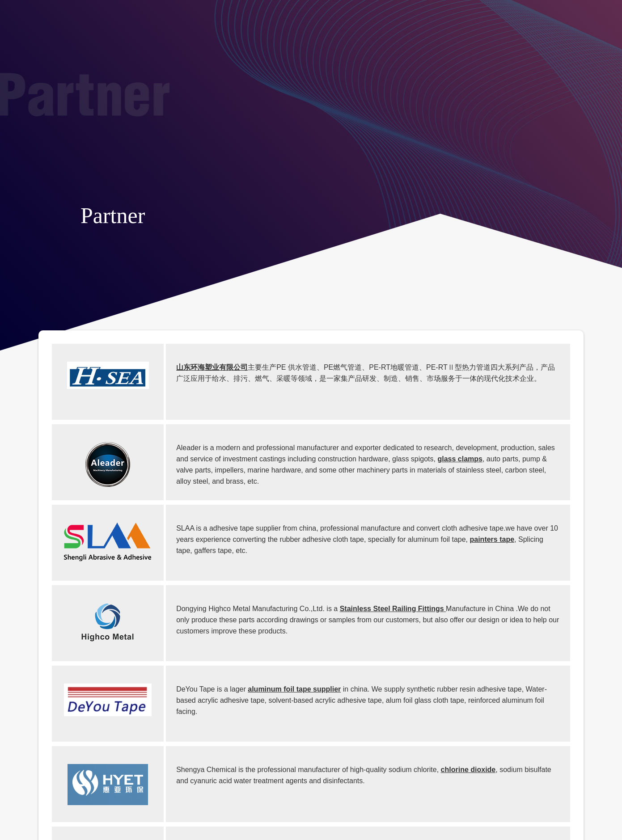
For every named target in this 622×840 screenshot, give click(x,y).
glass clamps (460, 459)
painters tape (492, 539)
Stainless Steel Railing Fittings (393, 609)
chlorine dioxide (468, 770)
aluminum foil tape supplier (294, 689)
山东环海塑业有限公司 (212, 367)
